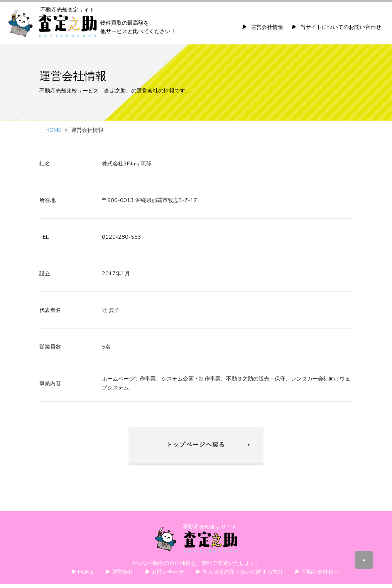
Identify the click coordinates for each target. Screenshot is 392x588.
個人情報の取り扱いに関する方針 (239, 572)
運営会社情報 (262, 27)
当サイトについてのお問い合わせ (336, 27)
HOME (53, 130)
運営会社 (119, 572)
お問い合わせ (164, 572)
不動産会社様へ (317, 572)
